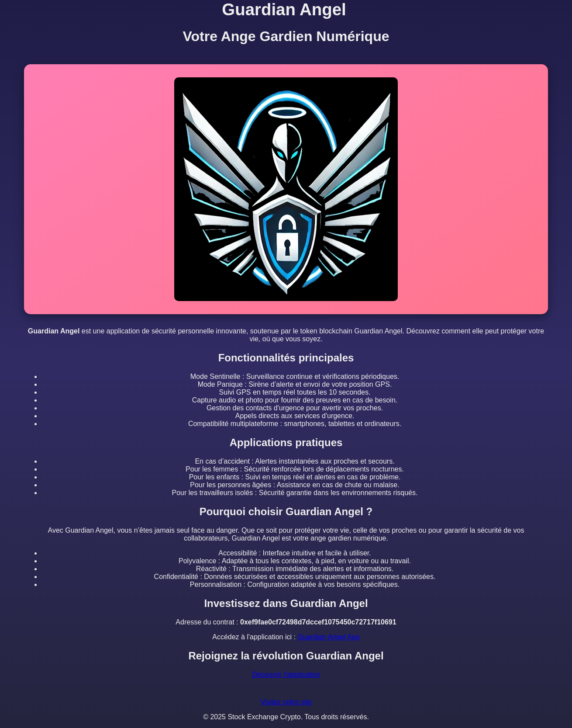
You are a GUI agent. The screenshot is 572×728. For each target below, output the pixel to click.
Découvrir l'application (286, 674)
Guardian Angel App (328, 637)
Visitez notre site (286, 702)
